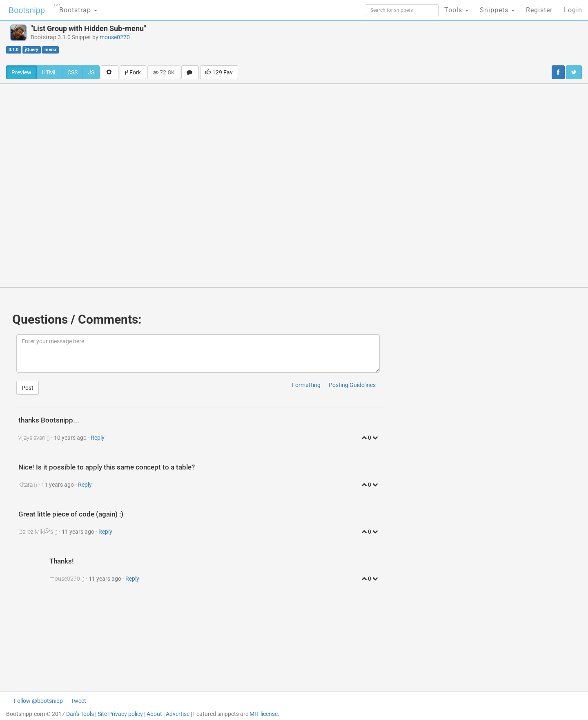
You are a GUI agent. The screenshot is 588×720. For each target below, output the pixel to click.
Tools (456, 10)
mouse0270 (115, 37)
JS (91, 72)
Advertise (178, 714)
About (154, 714)
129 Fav (219, 72)
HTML (49, 72)
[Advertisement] (351, 43)
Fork (133, 72)
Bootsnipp (27, 10)
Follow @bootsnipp (38, 701)
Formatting (306, 385)
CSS (72, 72)
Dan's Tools (80, 714)
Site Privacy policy (120, 714)
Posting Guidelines (352, 385)
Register (539, 10)
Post (28, 388)
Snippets (497, 10)
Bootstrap (76, 8)
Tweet (78, 701)
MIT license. (264, 714)
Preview (21, 72)
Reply (98, 438)
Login (573, 10)
